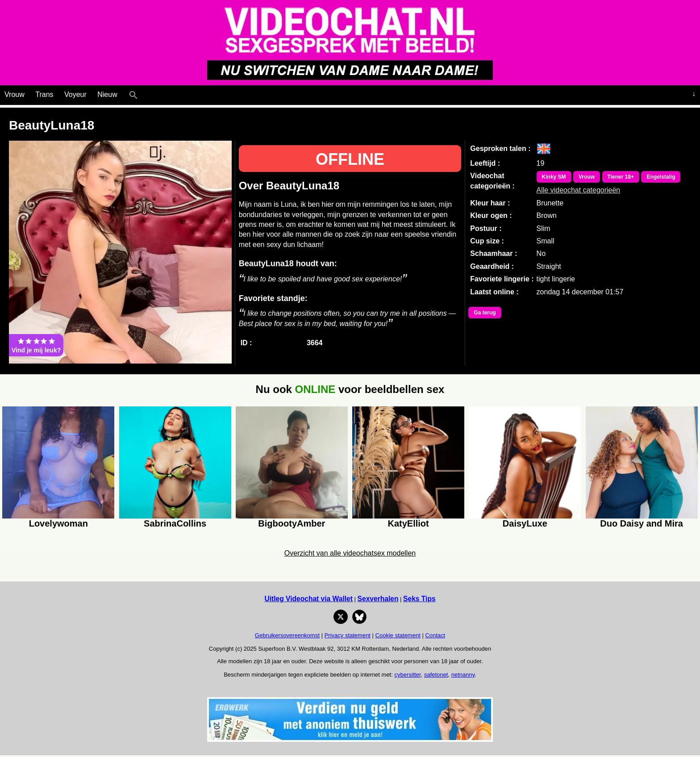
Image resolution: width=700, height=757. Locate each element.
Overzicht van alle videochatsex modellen (350, 553)
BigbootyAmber (292, 523)
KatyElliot (408, 523)
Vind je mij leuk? (36, 345)
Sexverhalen (378, 599)
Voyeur (75, 94)
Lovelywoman (58, 523)
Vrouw (15, 94)
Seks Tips (419, 599)
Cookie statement (398, 635)
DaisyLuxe (525, 523)
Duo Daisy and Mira (642, 523)
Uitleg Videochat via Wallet (308, 599)
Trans (44, 94)
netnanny (463, 675)
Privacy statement (348, 635)
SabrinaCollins (175, 523)
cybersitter (407, 675)
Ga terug (485, 313)
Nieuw (107, 94)
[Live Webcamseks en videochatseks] (146, 93)
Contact (435, 635)
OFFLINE (350, 159)
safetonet (436, 675)
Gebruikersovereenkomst (287, 635)
